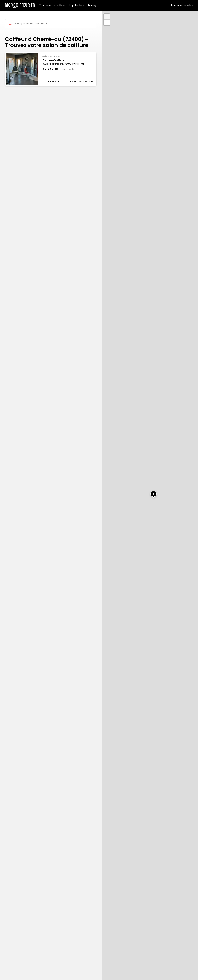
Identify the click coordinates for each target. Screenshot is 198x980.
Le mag (92, 5)
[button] (150, 492)
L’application (76, 5)
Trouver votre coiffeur (52, 5)
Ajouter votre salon (182, 5)
